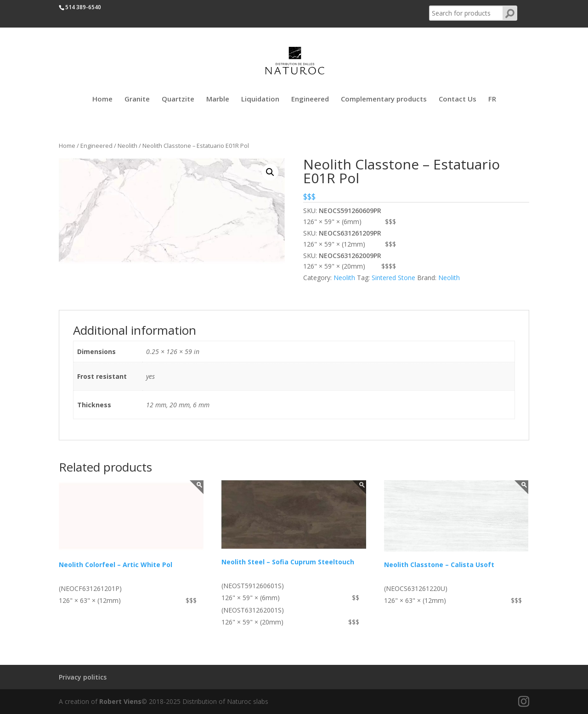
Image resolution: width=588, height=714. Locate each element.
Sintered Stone (393, 278)
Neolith (127, 146)
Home (102, 99)
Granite (137, 99)
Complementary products (384, 99)
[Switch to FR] (492, 105)
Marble (218, 99)
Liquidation (260, 99)
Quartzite (178, 99)
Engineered (310, 99)
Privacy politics (83, 677)
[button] (270, 172)
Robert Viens (120, 701)
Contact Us (458, 99)
